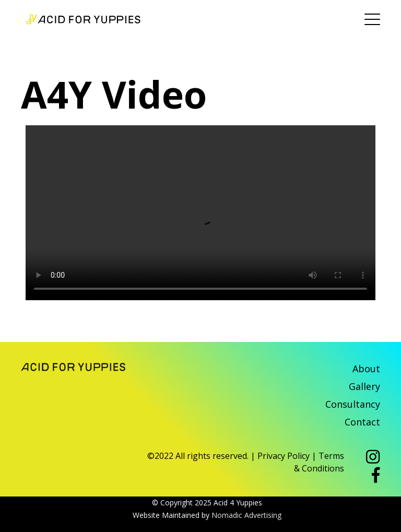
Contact (362, 422)
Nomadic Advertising (246, 515)
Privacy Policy (284, 456)
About (366, 369)
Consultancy (353, 404)
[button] (373, 458)
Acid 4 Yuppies (84, 19)
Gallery (364, 386)
